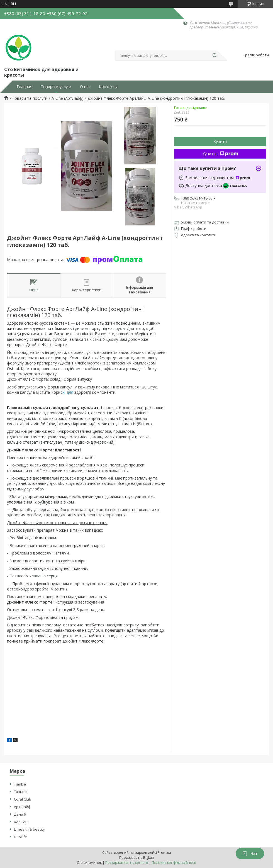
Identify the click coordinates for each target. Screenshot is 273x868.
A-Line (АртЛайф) (68, 98)
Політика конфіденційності (174, 863)
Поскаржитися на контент (127, 863)
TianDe (20, 784)
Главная (25, 87)
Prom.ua (164, 853)
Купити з (220, 154)
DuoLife (20, 837)
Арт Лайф (22, 807)
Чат (250, 854)
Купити (220, 141)
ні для (68, 392)
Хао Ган (21, 822)
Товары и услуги (56, 87)
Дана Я (20, 814)
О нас (85, 87)
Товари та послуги (30, 98)
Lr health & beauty (29, 829)
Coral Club (23, 799)
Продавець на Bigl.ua (136, 858)
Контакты (108, 87)
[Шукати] (214, 56)
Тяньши (21, 792)
